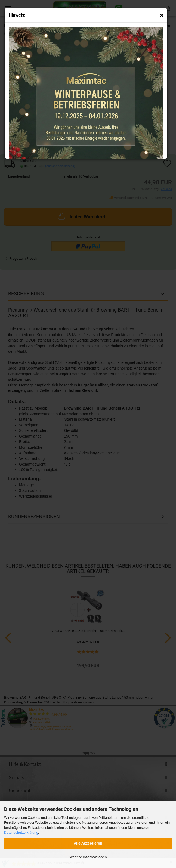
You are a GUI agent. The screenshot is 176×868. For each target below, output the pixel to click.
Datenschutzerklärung (21, 833)
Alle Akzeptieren (88, 843)
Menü (8, 8)
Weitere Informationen (88, 857)
